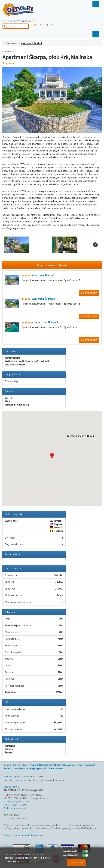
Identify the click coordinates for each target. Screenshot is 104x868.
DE (47, 25)
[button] (52, 456)
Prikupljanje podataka (37, 769)
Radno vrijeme (56, 769)
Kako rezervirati (30, 765)
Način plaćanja (46, 765)
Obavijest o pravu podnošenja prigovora (23, 835)
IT (53, 25)
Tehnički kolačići (70, 851)
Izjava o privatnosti (86, 765)
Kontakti (17, 765)
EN (41, 25)
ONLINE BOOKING (89, 293)
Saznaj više (26, 861)
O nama (8, 765)
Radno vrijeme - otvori (15, 808)
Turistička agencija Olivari (16, 777)
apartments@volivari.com (16, 801)
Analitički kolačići (70, 855)
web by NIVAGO (12, 787)
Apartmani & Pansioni (31, 43)
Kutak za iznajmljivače (15, 769)
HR (35, 25)
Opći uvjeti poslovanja (65, 765)
